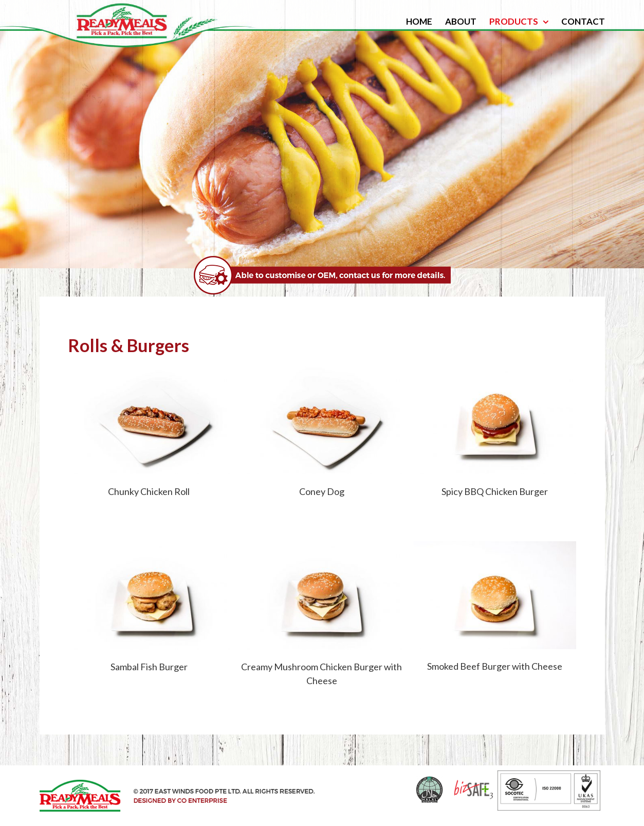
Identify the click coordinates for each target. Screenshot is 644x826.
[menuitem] (426, 22)
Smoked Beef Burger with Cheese (495, 666)
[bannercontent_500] (322, 263)
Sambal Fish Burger (149, 667)
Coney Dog (322, 491)
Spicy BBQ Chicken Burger (495, 491)
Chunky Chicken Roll (149, 491)
